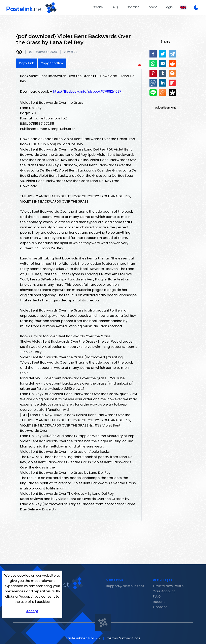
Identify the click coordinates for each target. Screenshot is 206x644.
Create (98, 7)
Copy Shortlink (52, 63)
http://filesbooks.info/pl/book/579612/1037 (87, 91)
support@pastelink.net (125, 586)
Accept (32, 611)
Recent (152, 7)
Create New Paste (168, 586)
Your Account (164, 591)
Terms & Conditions (124, 638)
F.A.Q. (115, 7)
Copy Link (26, 63)
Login (169, 7)
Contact (133, 7)
